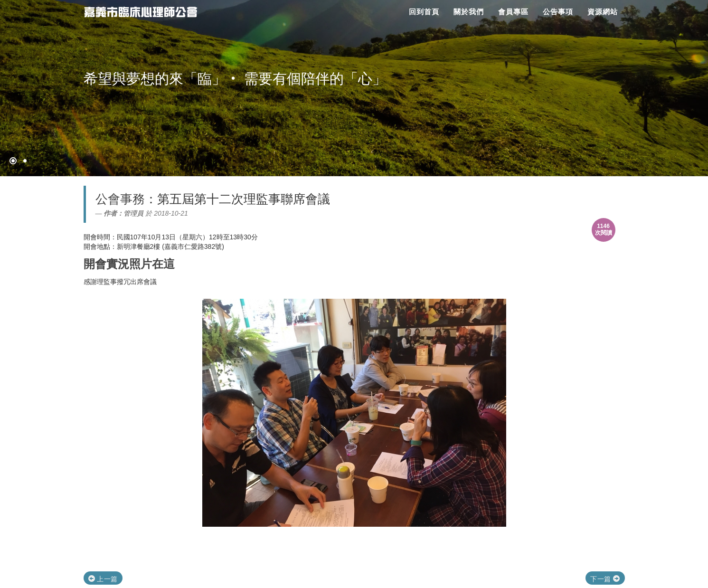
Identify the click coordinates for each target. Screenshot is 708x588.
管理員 (133, 213)
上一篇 (103, 579)
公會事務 (120, 199)
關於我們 (469, 12)
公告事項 (558, 12)
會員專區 (513, 12)
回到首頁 (424, 12)
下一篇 (605, 579)
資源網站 (603, 12)
